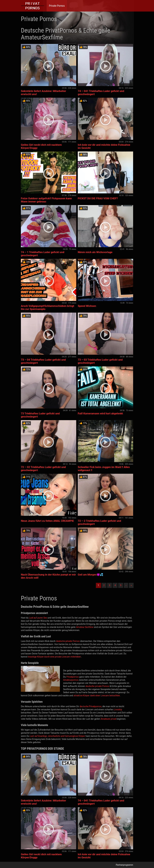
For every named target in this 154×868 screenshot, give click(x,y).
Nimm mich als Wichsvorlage (95, 252)
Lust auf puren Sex (38, 618)
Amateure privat (108, 719)
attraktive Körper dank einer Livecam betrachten (97, 695)
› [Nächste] (126, 585)
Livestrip (118, 710)
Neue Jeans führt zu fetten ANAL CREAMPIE (47, 521)
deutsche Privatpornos (90, 706)
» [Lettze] (131, 585)
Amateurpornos (71, 680)
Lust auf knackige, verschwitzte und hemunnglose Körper (57, 736)
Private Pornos (57, 6)
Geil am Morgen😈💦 (90, 575)
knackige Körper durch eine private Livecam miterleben (54, 657)
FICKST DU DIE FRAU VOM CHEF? (98, 198)
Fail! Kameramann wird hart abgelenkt (100, 413)
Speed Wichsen (87, 306)
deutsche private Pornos (68, 641)
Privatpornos (72, 677)
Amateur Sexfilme (85, 627)
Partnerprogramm (124, 865)
